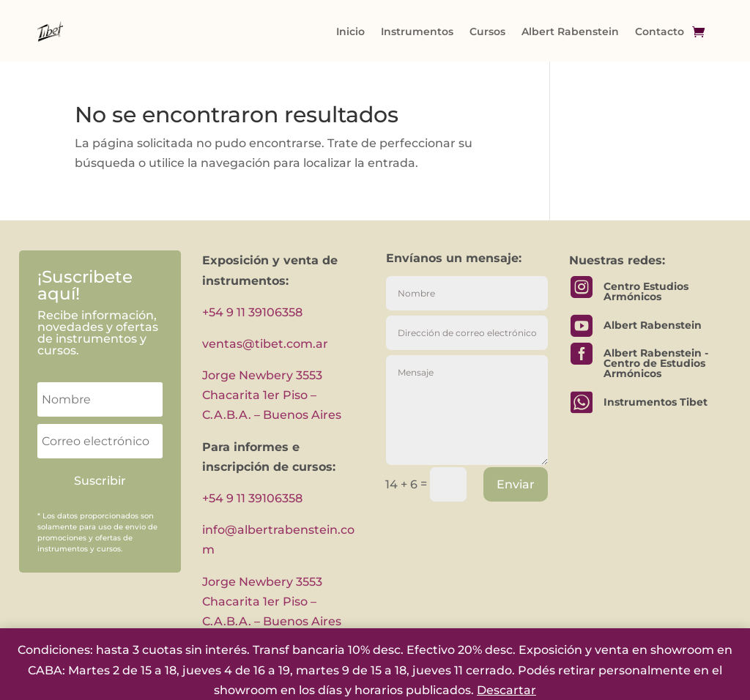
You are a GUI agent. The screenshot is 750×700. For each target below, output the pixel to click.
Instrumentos (417, 31)
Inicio (350, 31)
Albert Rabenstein (570, 31)
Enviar (516, 484)
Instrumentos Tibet (656, 402)
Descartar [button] (506, 690)
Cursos (487, 31)
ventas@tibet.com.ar (265, 344)
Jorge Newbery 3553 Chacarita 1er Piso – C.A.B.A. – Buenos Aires (272, 395)
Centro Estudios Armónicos (646, 291)
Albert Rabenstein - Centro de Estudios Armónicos (656, 363)
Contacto (660, 31)
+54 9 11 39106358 (252, 312)
